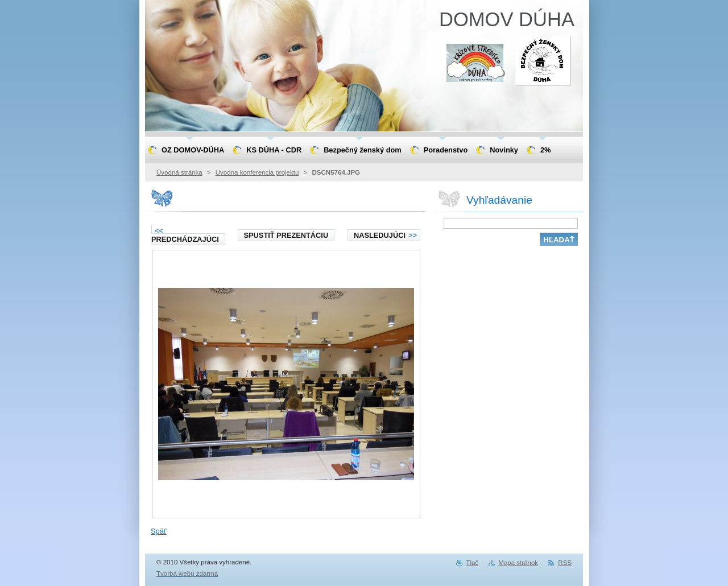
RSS (565, 563)
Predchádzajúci (185, 235)
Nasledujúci (385, 235)
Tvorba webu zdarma (187, 573)
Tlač (472, 563)
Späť (159, 531)
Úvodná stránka (179, 172)
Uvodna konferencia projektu (257, 172)
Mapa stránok (518, 563)
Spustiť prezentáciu (286, 235)
